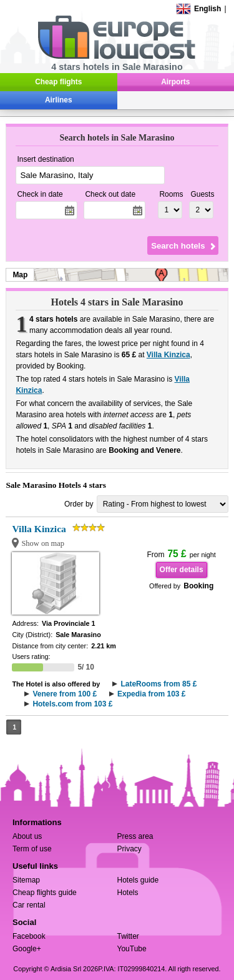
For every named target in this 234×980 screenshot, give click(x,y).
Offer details (182, 570)
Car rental (29, 905)
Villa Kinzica (168, 355)
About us (27, 836)
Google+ (27, 949)
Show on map (43, 543)
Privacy (129, 849)
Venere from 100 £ (65, 694)
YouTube (132, 949)
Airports (175, 82)
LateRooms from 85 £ (158, 684)
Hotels (128, 893)
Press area (135, 836)
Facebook (29, 936)
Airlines (59, 100)
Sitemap (26, 880)
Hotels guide (138, 880)
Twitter (128, 936)
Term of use (32, 849)
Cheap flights (58, 82)
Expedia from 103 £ (151, 694)
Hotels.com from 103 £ (72, 704)
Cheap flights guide (45, 893)
